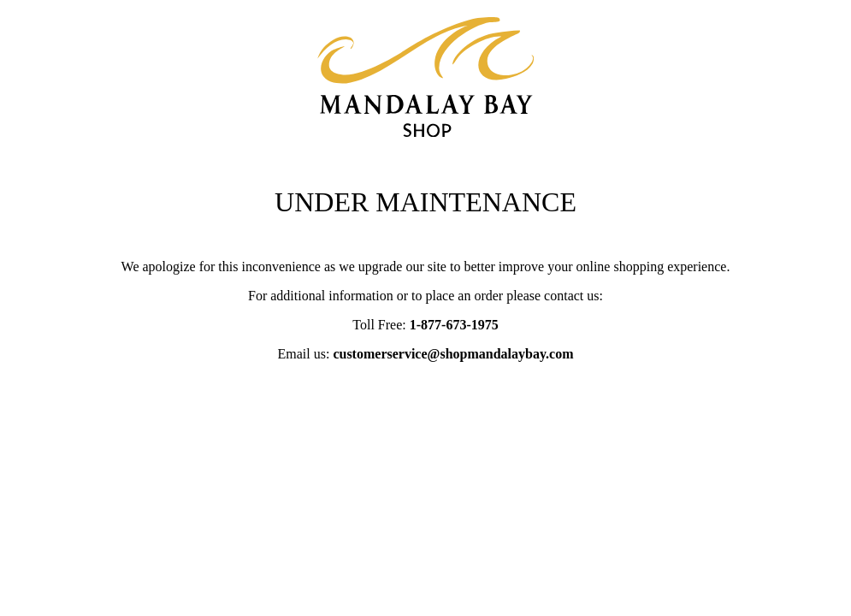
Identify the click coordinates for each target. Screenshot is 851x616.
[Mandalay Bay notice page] (425, 130)
